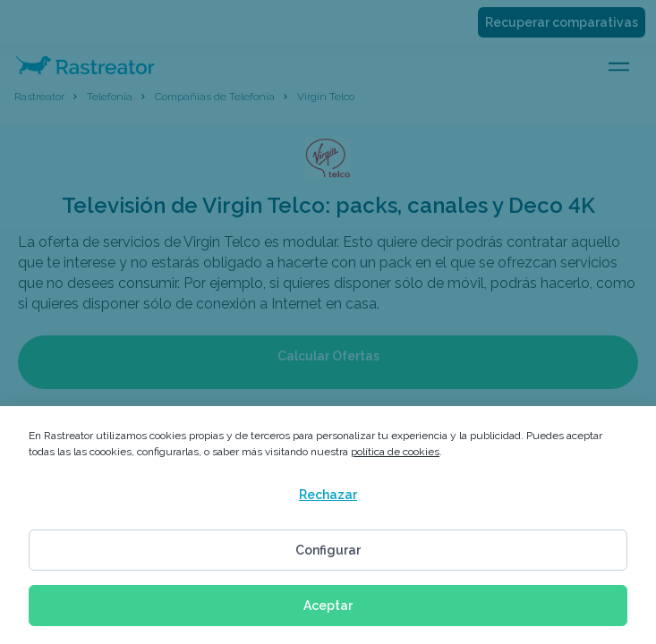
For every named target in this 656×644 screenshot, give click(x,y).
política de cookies (395, 452)
